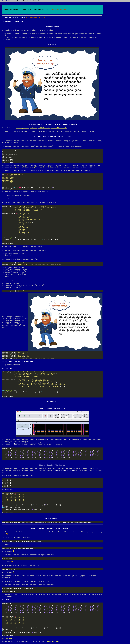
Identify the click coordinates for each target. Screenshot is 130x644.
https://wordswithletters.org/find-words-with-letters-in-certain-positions (42, 167)
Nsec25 (42, 17)
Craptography (31, 17)
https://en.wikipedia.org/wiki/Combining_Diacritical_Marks (42, 128)
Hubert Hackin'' (8, 1)
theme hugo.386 (53, 641)
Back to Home (7, 638)
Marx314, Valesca (59, 9)
